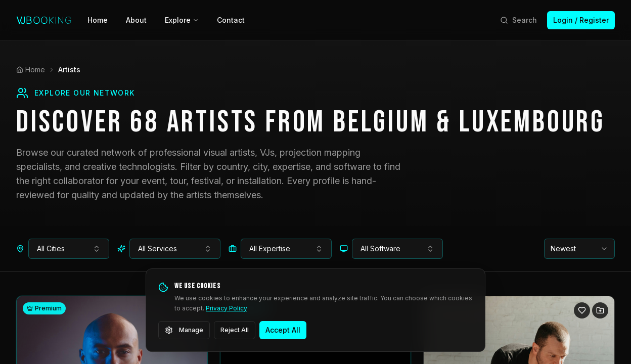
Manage (184, 330)
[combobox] (69, 249)
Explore (182, 20)
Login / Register (581, 20)
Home (98, 20)
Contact (231, 20)
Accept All (283, 330)
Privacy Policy (227, 308)
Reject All (235, 330)
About (136, 20)
